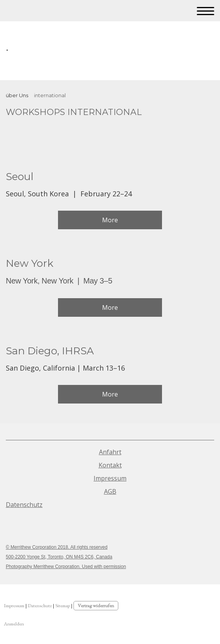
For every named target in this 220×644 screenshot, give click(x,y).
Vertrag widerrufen (96, 605)
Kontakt (110, 465)
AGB (110, 491)
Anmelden (14, 624)
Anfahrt (110, 452)
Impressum (110, 478)
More (110, 220)
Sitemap (63, 605)
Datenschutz (24, 505)
